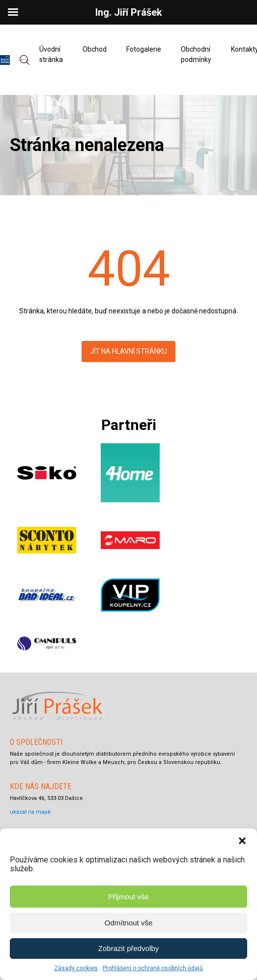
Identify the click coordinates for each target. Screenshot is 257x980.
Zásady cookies (76, 968)
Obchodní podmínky (196, 54)
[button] (242, 841)
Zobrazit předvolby (128, 948)
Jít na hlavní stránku (128, 351)
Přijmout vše (128, 897)
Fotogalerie (144, 49)
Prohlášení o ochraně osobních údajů (153, 968)
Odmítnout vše (129, 923)
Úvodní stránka (51, 54)
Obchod (95, 49)
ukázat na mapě (30, 812)
